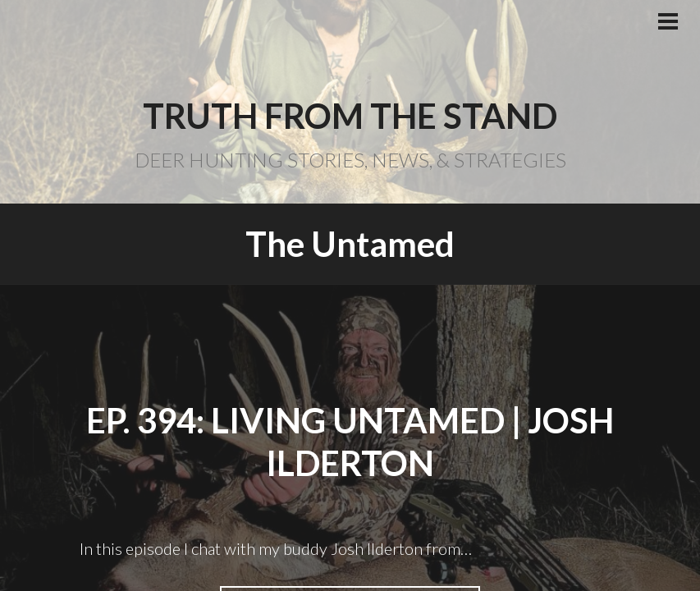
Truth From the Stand (350, 116)
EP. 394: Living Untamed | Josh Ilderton (350, 442)
